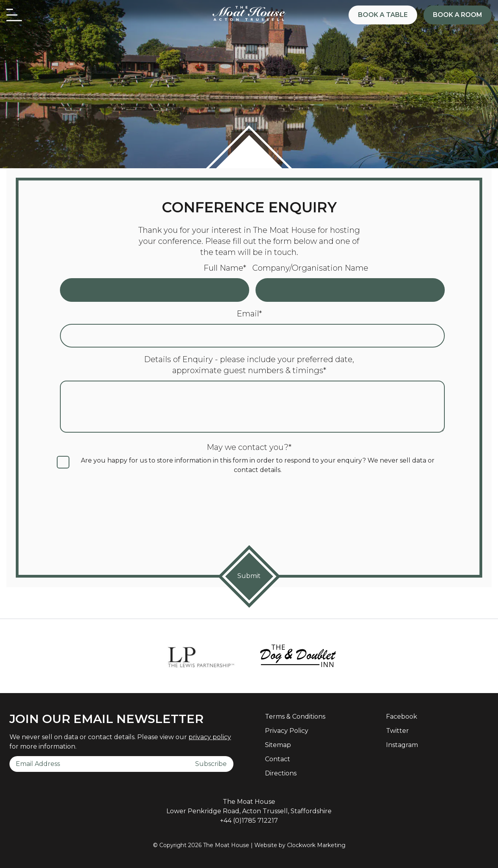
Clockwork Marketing (316, 845)
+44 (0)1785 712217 (249, 821)
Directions (281, 773)
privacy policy (210, 737)
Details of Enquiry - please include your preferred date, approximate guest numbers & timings (249, 365)
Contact (278, 759)
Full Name (225, 268)
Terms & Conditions (295, 717)
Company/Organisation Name (310, 268)
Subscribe (211, 764)
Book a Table (383, 15)
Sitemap (278, 745)
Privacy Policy (287, 731)
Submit (249, 576)
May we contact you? (249, 447)
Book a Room (458, 15)
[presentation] (249, 519)
